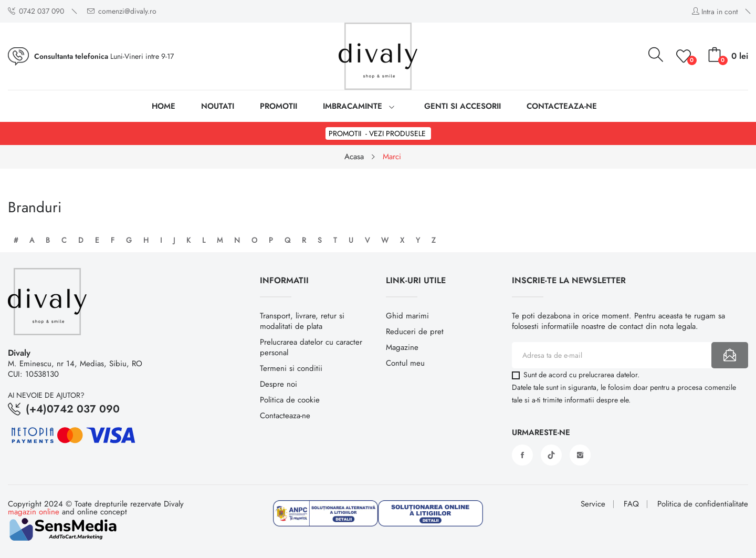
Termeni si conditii (291, 368)
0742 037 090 (36, 11)
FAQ (631, 504)
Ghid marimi (407, 316)
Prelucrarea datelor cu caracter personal (311, 347)
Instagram (580, 455)
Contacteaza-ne (285, 416)
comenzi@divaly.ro (122, 11)
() (685, 56)
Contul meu (405, 363)
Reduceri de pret (415, 332)
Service (593, 504)
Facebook (522, 455)
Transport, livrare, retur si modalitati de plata (302, 321)
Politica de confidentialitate (703, 504)
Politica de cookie (290, 400)
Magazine (402, 347)
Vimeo (551, 455)
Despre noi (279, 384)
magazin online (34, 512)
